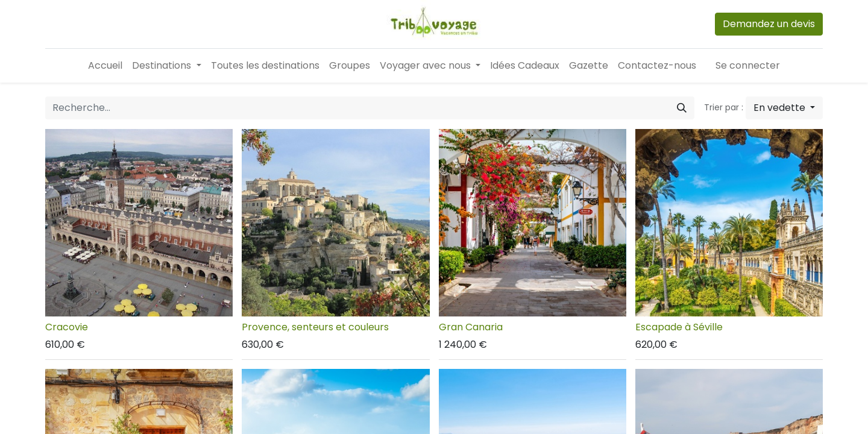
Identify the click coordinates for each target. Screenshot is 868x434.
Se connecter (748, 65)
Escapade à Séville (679, 327)
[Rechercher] (682, 108)
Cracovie (67, 327)
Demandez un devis (769, 24)
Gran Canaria (471, 327)
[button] (784, 108)
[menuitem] (105, 66)
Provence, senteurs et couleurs (315, 327)
